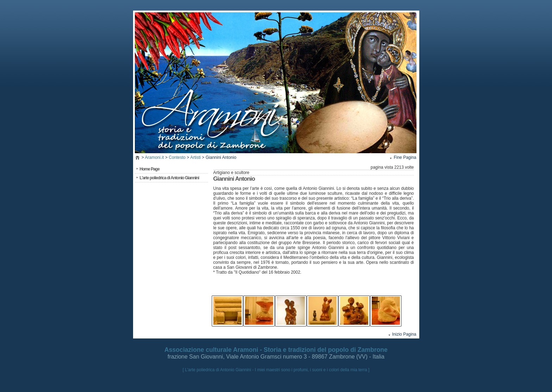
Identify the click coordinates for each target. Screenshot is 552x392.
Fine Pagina (405, 157)
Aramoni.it (155, 157)
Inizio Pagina (404, 334)
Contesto (177, 157)
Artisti (195, 157)
